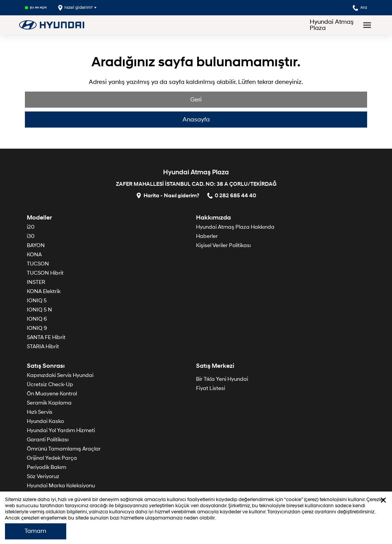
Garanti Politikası (48, 440)
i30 (31, 236)
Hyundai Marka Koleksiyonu (61, 486)
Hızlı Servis (40, 412)
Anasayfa (196, 120)
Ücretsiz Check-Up (50, 384)
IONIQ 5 (37, 301)
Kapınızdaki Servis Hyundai (60, 375)
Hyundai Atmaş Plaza (332, 25)
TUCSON (38, 264)
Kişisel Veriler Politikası (223, 245)
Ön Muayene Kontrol (52, 394)
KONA (34, 255)
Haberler (207, 236)
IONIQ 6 (37, 319)
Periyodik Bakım (47, 467)
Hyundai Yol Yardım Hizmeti (61, 430)
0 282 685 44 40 (232, 195)
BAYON (36, 245)
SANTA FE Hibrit (46, 337)
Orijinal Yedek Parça (52, 458)
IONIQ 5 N (39, 310)
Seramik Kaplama (49, 403)
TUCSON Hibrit (45, 273)
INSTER (36, 282)
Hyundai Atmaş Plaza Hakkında (235, 227)
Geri (196, 100)
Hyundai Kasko (45, 421)
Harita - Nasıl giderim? (168, 195)
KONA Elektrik (44, 291)
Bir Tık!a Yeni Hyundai (222, 379)
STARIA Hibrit (43, 347)
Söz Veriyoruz (43, 476)
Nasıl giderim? (75, 8)
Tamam (35, 531)
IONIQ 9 (37, 328)
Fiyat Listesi (211, 388)
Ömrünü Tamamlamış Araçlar (64, 449)
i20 (31, 227)
